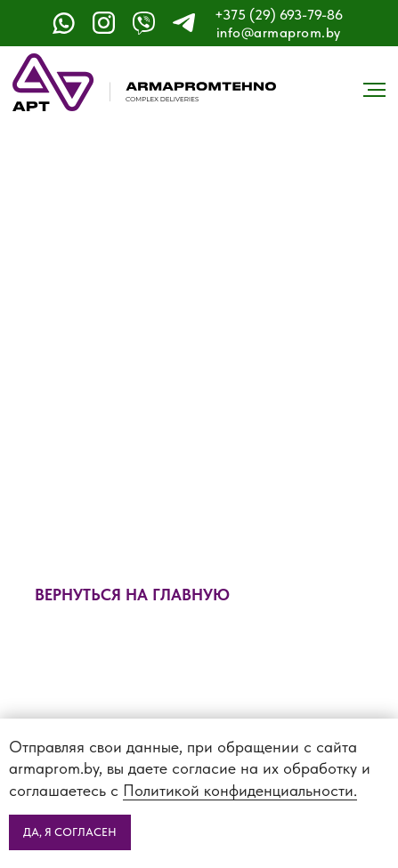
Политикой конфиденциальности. (240, 790)
